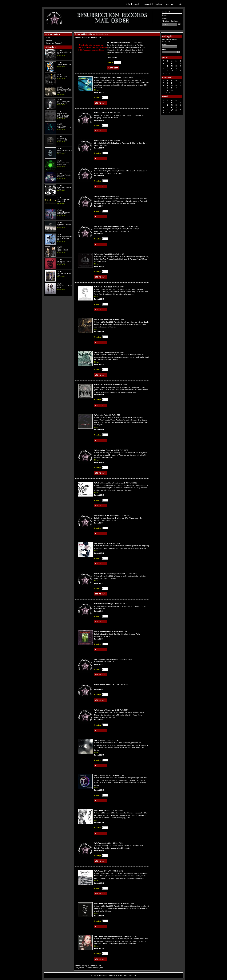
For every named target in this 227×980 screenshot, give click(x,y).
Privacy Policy (127, 975)
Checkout (158, 4)
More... (109, 55)
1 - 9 (168, 73)
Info (128, 4)
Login (180, 4)
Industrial (49, 40)
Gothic (48, 37)
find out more (61, 55)
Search (136, 4)
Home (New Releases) (54, 43)
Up (122, 4)
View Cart (147, 4)
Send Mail (170, 4)
